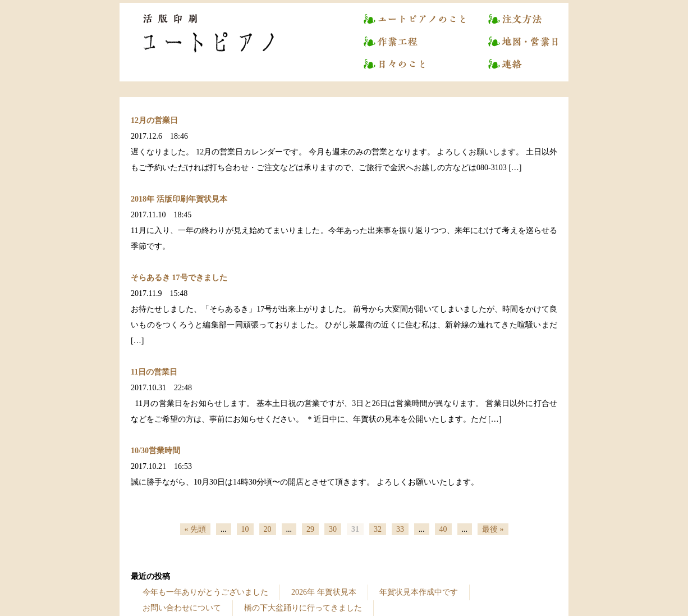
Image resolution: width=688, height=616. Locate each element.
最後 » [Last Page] (493, 529)
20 (268, 529)
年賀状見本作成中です (419, 592)
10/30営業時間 (155, 451)
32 (378, 529)
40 (443, 529)
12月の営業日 (154, 120)
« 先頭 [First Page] (196, 529)
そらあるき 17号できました (179, 278)
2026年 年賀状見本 (324, 592)
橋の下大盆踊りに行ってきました (303, 608)
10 (245, 529)
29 (310, 529)
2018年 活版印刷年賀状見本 (179, 199)
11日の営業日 (154, 372)
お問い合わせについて (182, 608)
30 (333, 529)
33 (400, 529)
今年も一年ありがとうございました (205, 592)
